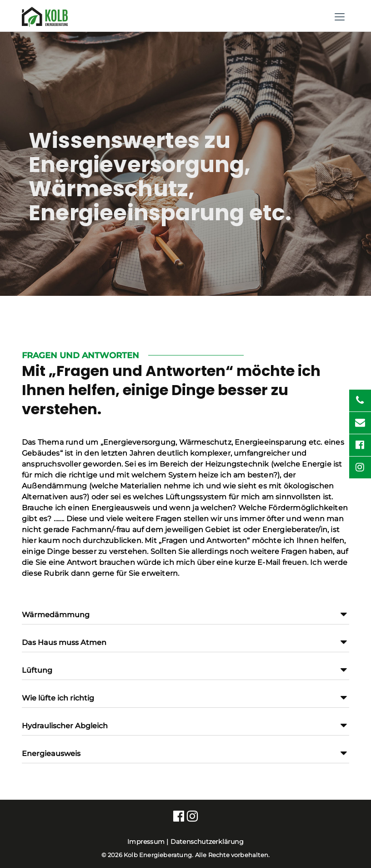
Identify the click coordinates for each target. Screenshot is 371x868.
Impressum (146, 842)
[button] (185, 618)
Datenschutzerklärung (207, 842)
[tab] (185, 611)
